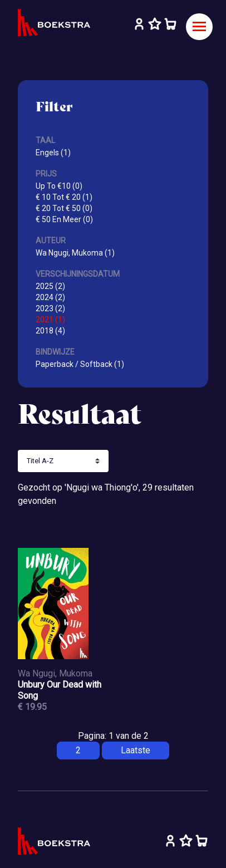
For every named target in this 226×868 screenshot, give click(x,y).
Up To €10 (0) (59, 186)
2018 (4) (50, 331)
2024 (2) (50, 297)
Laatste (136, 750)
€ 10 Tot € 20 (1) (64, 197)
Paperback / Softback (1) (80, 364)
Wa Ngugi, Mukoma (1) (75, 253)
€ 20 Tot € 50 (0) (64, 208)
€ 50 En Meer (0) (64, 219)
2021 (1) (50, 320)
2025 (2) (50, 286)
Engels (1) (53, 153)
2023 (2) (50, 308)
